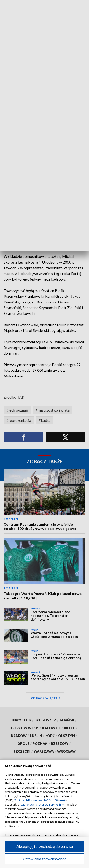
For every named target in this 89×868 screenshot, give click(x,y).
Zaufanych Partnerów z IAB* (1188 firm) (40, 800)
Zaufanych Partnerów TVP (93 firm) (43, 805)
